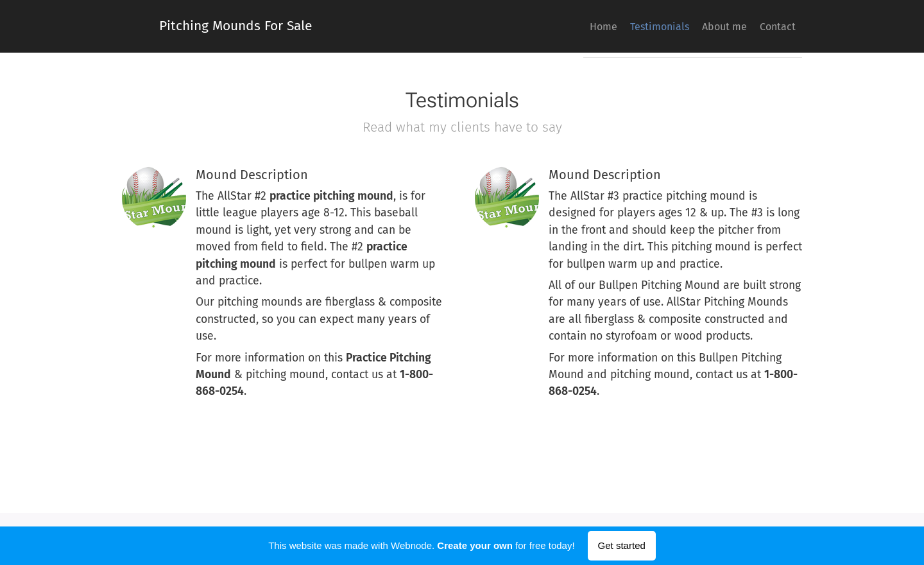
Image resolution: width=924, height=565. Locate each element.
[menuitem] (721, 26)
